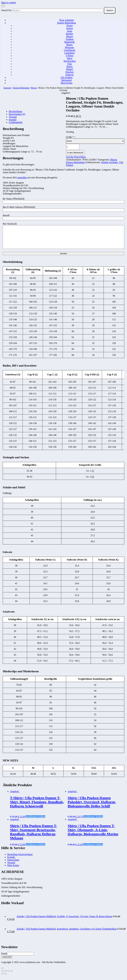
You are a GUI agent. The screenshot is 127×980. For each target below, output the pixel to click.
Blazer (70, 45)
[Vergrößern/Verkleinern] (12, 975)
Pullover (69, 75)
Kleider (70, 34)
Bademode (69, 42)
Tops (70, 64)
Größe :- (71, 137)
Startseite (7, 88)
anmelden (22, 178)
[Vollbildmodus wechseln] (8, 975)
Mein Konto (67, 83)
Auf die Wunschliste (76, 157)
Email (4, 958)
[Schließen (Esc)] (2, 975)
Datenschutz (13, 864)
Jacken (70, 28)
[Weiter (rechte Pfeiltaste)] (5, 978)
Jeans (70, 31)
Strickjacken (70, 61)
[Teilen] (5, 975)
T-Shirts (70, 56)
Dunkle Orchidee (110, 162)
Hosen (70, 26)
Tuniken (70, 39)
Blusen (69, 36)
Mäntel (70, 69)
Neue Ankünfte (67, 20)
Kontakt (11, 862)
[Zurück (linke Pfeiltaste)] (2, 978)
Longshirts (69, 53)
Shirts (70, 58)
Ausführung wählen (35, 821)
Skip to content (9, 3)
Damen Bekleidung (67, 23)
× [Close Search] (3, 6)
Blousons (70, 47)
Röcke (70, 67)
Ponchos (69, 72)
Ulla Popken (67, 77)
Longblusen (70, 50)
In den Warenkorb (75, 153)
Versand (11, 867)
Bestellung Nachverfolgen (20, 859)
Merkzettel (67, 80)
